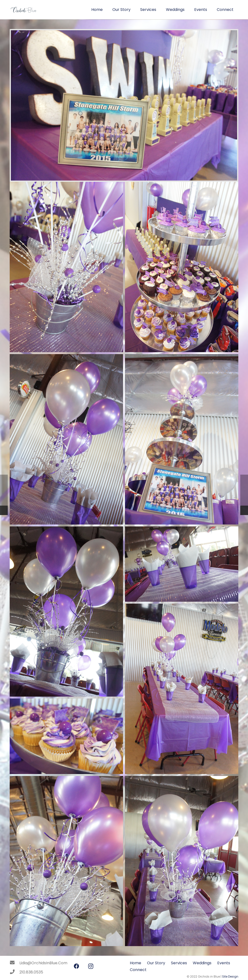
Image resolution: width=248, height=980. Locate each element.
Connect (138, 970)
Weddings (202, 963)
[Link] (23, 10)
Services (179, 963)
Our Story (156, 963)
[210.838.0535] (15, 972)
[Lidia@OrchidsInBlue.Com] (15, 963)
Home (136, 963)
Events (224, 963)
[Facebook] (76, 966)
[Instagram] (91, 966)
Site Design (230, 976)
